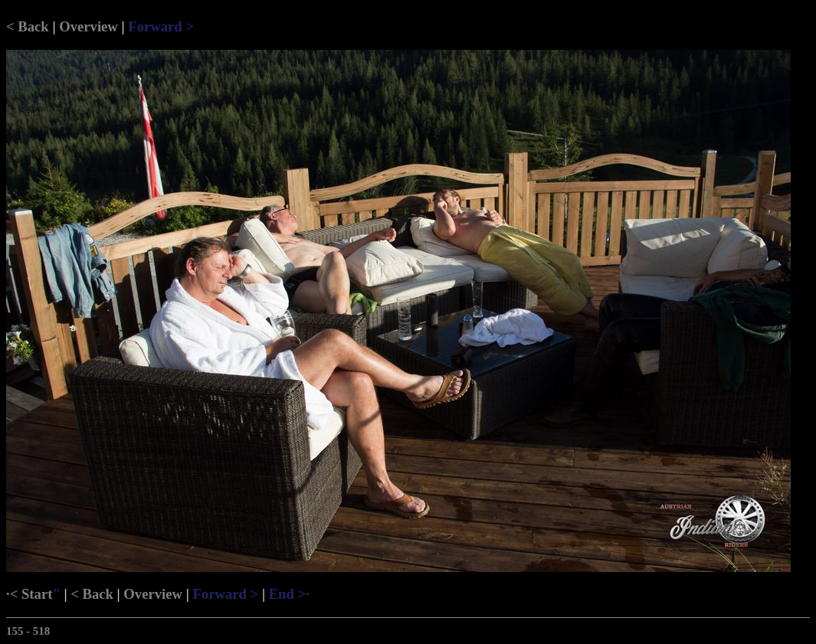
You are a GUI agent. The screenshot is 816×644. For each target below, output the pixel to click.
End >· (289, 594)
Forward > (161, 26)
